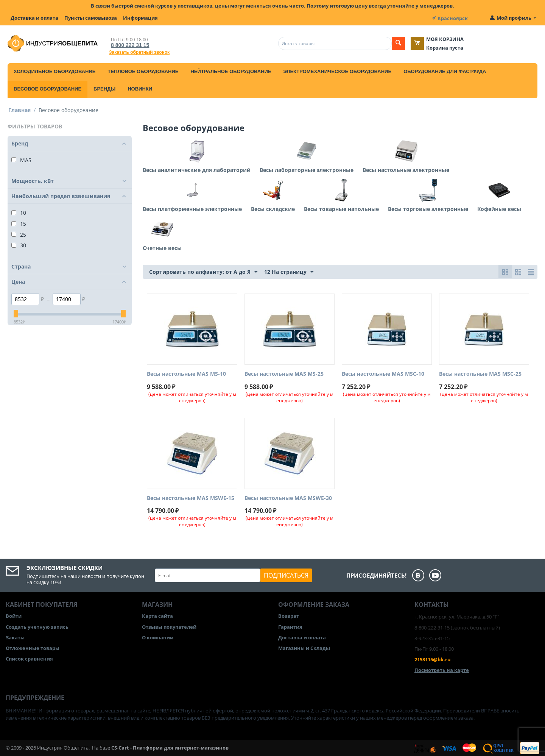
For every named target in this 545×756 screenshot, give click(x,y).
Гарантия (290, 626)
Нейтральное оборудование (231, 71)
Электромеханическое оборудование (338, 71)
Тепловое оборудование (143, 71)
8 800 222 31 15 (129, 44)
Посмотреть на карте (442, 670)
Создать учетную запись (37, 626)
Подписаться (286, 575)
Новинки (140, 88)
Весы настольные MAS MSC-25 (480, 373)
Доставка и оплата (34, 18)
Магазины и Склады (304, 647)
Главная (19, 109)
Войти (14, 615)
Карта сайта (157, 615)
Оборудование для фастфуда (445, 71)
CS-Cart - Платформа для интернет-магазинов (170, 747)
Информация (140, 18)
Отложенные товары (33, 647)
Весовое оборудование (47, 88)
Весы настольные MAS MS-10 (186, 373)
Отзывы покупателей (169, 626)
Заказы (15, 637)
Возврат (289, 615)
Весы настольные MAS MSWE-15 (191, 497)
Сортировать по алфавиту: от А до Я (203, 271)
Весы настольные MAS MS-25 (284, 373)
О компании (158, 637)
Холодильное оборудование (54, 71)
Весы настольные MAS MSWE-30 (288, 497)
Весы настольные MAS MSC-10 (383, 373)
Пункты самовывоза (91, 18)
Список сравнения (29, 658)
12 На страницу (289, 271)
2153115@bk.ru (433, 659)
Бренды (104, 88)
